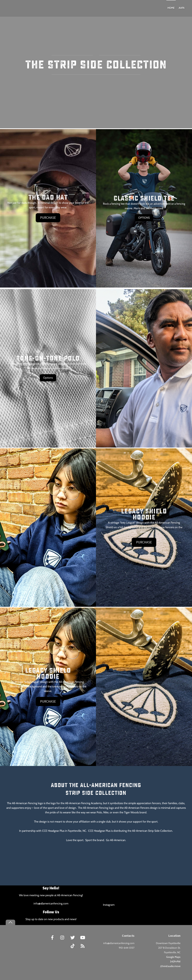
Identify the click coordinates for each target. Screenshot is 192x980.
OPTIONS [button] (144, 218)
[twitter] (73, 937)
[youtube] (83, 937)
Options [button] (48, 378)
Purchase (48, 218)
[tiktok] (73, 946)
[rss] (83, 946)
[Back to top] (10, 922)
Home (171, 8)
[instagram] (63, 937)
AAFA (182, 8)
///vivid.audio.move (170, 966)
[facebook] (53, 937)
